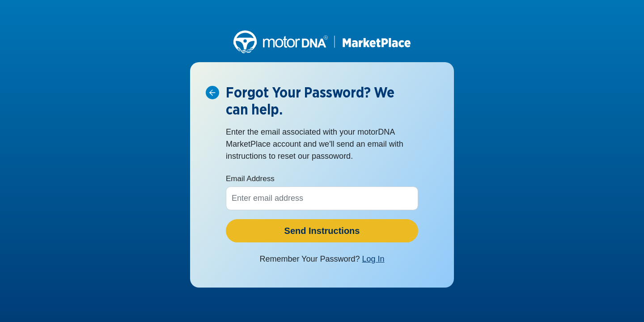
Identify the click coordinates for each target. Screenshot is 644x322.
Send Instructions (322, 231)
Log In (373, 259)
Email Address (250, 179)
